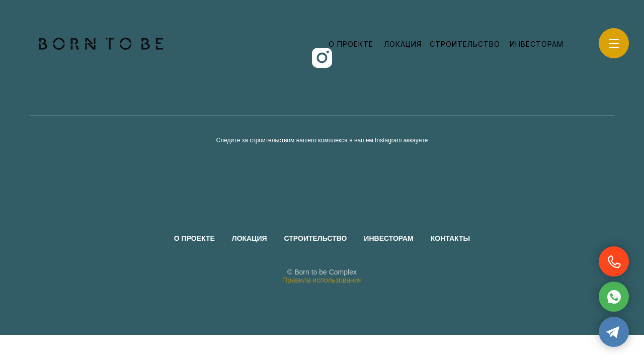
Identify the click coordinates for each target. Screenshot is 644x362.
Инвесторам (537, 44)
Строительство (465, 44)
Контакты (450, 238)
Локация (403, 44)
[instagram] (322, 58)
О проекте (351, 44)
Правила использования (322, 280)
